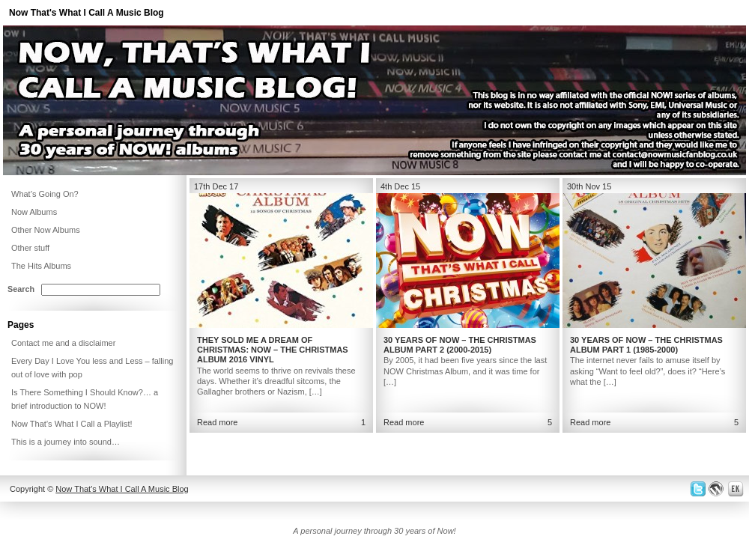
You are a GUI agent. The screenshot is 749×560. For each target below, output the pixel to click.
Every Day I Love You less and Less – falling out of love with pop (92, 368)
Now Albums (34, 212)
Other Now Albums (46, 230)
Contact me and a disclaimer (63, 343)
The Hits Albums (41, 266)
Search (21, 289)
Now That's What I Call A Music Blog (87, 13)
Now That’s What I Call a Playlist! (72, 424)
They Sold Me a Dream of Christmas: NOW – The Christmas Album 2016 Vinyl (273, 350)
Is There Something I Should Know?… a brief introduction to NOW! (85, 399)
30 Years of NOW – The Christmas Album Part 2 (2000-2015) (460, 345)
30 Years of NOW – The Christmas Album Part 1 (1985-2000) (646, 345)
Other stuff (30, 248)
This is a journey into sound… (66, 442)
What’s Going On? (45, 194)
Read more (217, 422)
